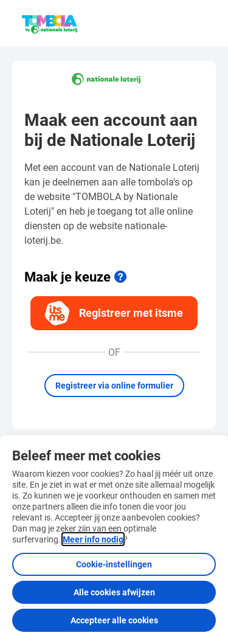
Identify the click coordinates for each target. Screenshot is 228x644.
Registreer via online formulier (114, 385)
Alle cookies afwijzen (114, 592)
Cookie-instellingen (114, 564)
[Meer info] (120, 277)
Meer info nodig (93, 539)
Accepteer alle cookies (114, 620)
